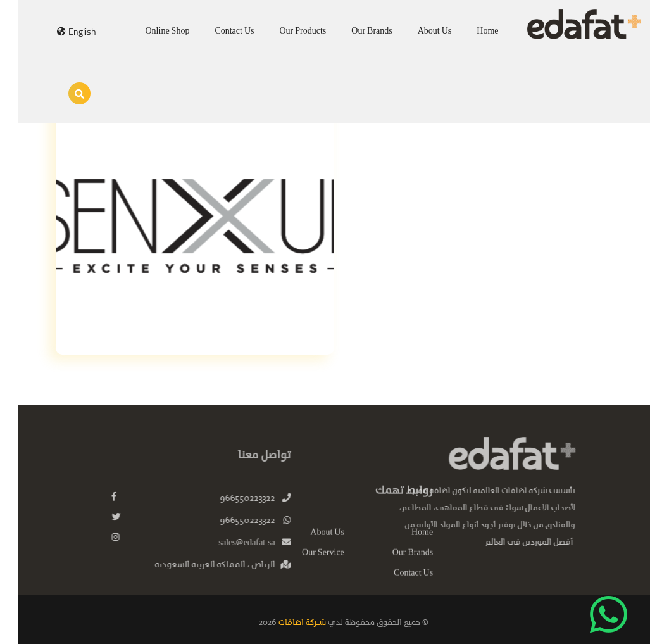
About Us (416, 31)
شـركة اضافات (283, 623)
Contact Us (216, 31)
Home (469, 31)
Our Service (305, 563)
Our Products (285, 31)
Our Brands (353, 31)
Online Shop (149, 31)
